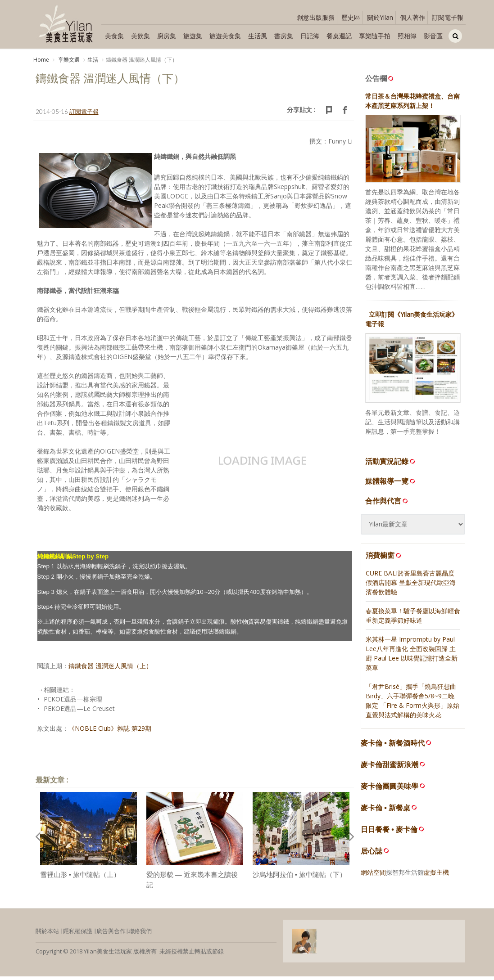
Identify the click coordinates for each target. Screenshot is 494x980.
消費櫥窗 (384, 559)
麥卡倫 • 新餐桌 (386, 811)
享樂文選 (68, 60)
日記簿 (310, 36)
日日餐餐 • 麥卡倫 (389, 833)
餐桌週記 (339, 36)
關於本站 (47, 935)
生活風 (258, 36)
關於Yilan (380, 17)
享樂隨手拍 (375, 36)
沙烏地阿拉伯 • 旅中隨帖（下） (300, 878)
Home (41, 60)
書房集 (284, 36)
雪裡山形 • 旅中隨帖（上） (80, 878)
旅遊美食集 (225, 36)
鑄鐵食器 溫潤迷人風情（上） (110, 669)
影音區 (433, 36)
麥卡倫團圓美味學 (390, 790)
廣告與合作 (111, 935)
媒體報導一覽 (391, 485)
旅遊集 (193, 36)
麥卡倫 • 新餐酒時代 (393, 747)
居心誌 (372, 855)
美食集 (114, 36)
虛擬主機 (436, 876)
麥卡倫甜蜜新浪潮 (390, 768)
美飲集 (140, 36)
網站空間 (373, 876)
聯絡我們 (140, 935)
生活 (93, 60)
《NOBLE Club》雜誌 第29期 (110, 732)
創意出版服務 (316, 17)
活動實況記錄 (391, 465)
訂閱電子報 (448, 17)
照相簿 (407, 36)
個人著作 (412, 17)
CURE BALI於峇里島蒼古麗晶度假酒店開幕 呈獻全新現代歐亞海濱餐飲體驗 (411, 586)
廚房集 (167, 36)
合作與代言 (387, 504)
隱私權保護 (78, 935)
